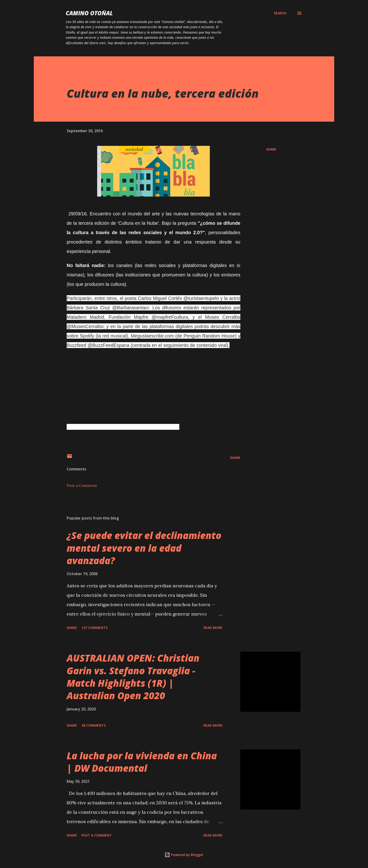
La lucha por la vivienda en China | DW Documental (142, 762)
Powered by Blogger (184, 855)
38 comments (94, 725)
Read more (213, 628)
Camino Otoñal (89, 13)
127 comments (94, 628)
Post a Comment (82, 485)
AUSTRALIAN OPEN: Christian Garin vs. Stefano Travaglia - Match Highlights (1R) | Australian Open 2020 (133, 677)
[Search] (280, 13)
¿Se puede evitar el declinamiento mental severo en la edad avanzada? (144, 548)
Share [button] (271, 149)
